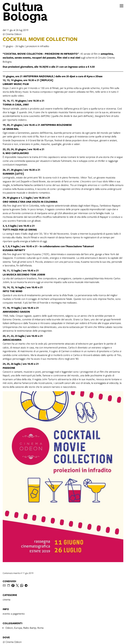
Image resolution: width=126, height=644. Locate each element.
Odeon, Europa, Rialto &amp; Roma (24, 628)
